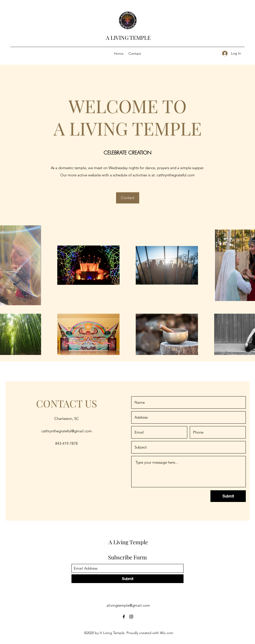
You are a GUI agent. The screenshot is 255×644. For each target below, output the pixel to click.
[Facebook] (124, 617)
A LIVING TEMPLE (128, 38)
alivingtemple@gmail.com (128, 605)
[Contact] (128, 198)
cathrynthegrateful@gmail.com (67, 431)
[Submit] (228, 496)
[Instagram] (131, 617)
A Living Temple (128, 542)
